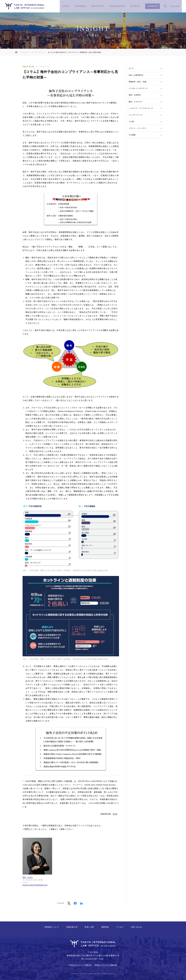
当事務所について (52, 927)
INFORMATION (117, 6)
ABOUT (66, 6)
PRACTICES (98, 6)
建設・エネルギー (145, 112)
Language (176, 6)
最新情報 (105, 927)
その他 (145, 137)
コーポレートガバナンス (145, 95)
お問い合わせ (136, 927)
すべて (145, 69)
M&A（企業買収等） (145, 78)
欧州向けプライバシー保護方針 (106, 965)
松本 (115, 814)
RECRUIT (135, 6)
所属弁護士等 (72, 927)
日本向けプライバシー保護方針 (80, 965)
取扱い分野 (89, 927)
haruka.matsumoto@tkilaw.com (35, 885)
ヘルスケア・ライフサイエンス (145, 120)
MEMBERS (80, 6)
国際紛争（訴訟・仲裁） (145, 86)
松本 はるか (28, 877)
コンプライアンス (43, 66)
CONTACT (152, 6)
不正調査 (145, 154)
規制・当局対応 (145, 103)
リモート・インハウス (145, 145)
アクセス (120, 927)
